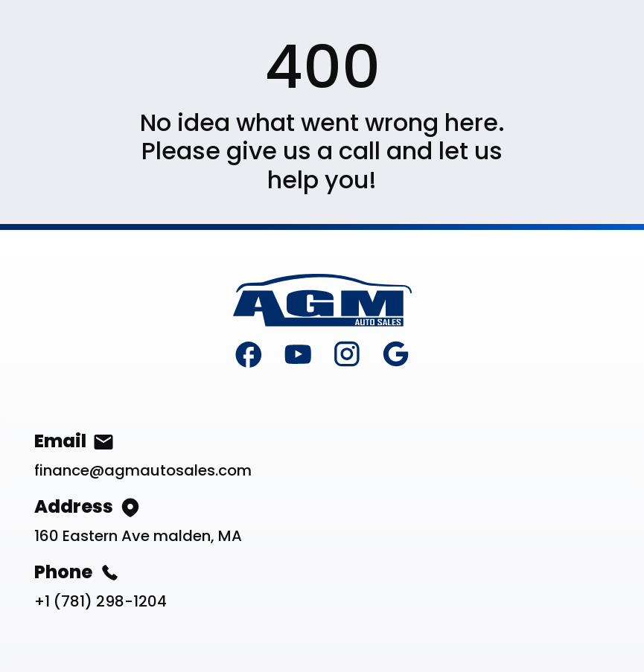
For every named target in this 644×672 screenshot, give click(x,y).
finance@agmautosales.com (143, 470)
